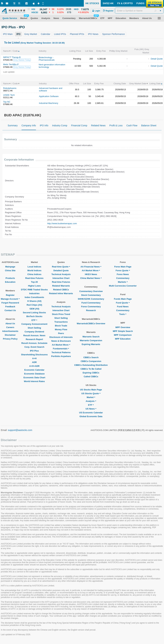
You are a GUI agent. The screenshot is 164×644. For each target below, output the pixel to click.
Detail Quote (157, 59)
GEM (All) (34, 309)
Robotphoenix (10, 88)
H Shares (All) (34, 301)
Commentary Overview (91, 291)
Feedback (10, 307)
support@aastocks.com (20, 430)
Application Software (49, 96)
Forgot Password (10, 303)
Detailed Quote (61, 270)
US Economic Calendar (91, 413)
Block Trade (61, 326)
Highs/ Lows (34, 286)
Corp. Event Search (34, 347)
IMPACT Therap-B (12, 57)
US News (91, 409)
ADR (34, 362)
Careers (10, 327)
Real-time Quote (61, 267)
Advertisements (10, 331)
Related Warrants (61, 286)
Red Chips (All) (34, 305)
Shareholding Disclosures (34, 355)
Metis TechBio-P (11, 64)
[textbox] (139, 11)
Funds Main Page (123, 299)
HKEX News (91, 274)
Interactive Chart (61, 278)
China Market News (91, 278)
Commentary (123, 278)
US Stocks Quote (91, 393)
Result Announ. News (34, 335)
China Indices (34, 274)
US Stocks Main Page (91, 390)
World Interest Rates (34, 381)
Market (91, 397)
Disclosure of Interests (61, 337)
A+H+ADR (34, 366)
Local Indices (34, 267)
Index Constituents (34, 297)
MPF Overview (123, 327)
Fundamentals (61, 349)
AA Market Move (61, 345)
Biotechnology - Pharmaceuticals (47, 59)
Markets (123, 282)
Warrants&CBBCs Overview (91, 323)
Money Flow (61, 329)
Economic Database (34, 374)
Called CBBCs (91, 377)
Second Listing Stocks (34, 313)
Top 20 (34, 282)
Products (10, 278)
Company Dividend (34, 332)
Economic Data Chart (34, 378)
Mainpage (10, 267)
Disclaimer (10, 335)
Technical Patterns (61, 352)
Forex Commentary (91, 307)
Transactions (61, 322)
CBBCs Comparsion (91, 361)
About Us (10, 323)
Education (10, 282)
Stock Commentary (91, 295)
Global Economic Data (91, 416)
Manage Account (10, 299)
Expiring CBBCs (91, 373)
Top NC (7, 102)
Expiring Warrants (91, 344)
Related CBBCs (61, 290)
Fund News (123, 307)
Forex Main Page (123, 267)
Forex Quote (123, 270)
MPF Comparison (123, 335)
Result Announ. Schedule (34, 343)
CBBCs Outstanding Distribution (91, 365)
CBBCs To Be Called (91, 369)
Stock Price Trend (61, 314)
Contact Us (10, 310)
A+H (34, 358)
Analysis (91, 401)
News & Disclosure (61, 341)
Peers (61, 333)
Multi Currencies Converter (123, 286)
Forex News (123, 274)
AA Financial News (91, 267)
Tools (123, 314)
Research (91, 310)
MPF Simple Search (123, 331)
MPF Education (123, 339)
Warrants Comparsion (91, 340)
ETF (34, 320)
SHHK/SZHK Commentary (91, 299)
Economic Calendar (34, 370)
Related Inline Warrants (61, 293)
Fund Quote (123, 303)
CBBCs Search (91, 357)
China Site (10, 270)
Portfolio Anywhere (61, 356)
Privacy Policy (10, 339)
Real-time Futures (34, 278)
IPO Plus (34, 351)
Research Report (34, 339)
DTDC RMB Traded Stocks (34, 290)
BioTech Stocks (34, 316)
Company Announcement (34, 324)
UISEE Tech (9, 95)
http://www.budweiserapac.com (62, 223)
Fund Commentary (91, 303)
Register (10, 295)
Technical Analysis (61, 274)
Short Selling (34, 328)
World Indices (34, 270)
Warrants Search (91, 337)
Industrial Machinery (49, 103)
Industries (34, 293)
